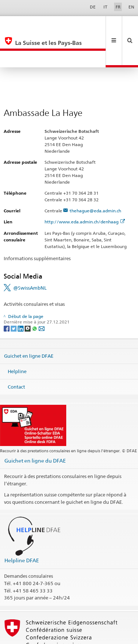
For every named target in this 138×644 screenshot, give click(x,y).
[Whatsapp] (35, 295)
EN (131, 7)
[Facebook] (7, 295)
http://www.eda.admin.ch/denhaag (85, 188)
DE (93, 7)
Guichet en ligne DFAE (29, 322)
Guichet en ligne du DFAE (35, 427)
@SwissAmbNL (30, 254)
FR (118, 7)
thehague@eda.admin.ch (95, 177)
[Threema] (28, 295)
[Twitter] (14, 295)
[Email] (42, 295)
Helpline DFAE (22, 527)
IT (105, 7)
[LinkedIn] (21, 295)
